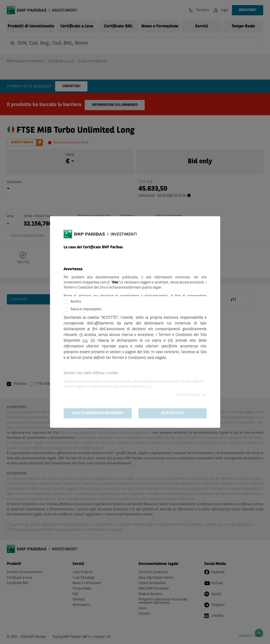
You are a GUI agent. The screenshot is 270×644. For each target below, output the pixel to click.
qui (85, 341)
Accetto (76, 302)
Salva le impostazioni (86, 309)
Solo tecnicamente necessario (98, 413)
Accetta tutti (173, 413)
